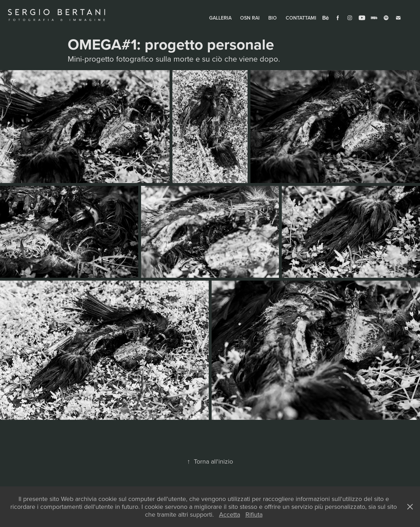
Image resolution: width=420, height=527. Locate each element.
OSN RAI (250, 18)
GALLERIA (220, 18)
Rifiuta (254, 514)
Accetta (230, 514)
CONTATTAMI (301, 18)
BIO (273, 18)
